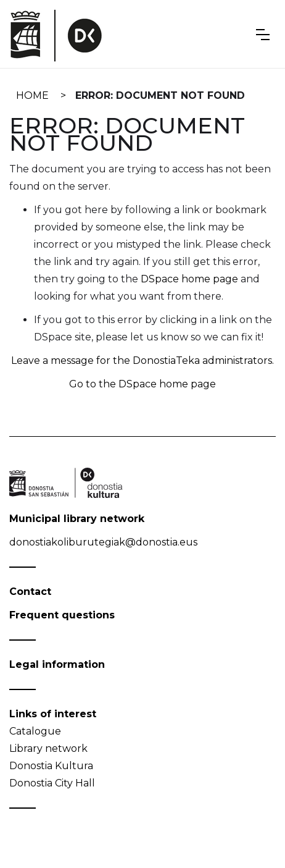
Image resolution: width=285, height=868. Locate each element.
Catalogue (35, 731)
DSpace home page (189, 279)
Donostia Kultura (51, 766)
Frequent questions (62, 615)
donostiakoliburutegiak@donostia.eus (103, 542)
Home (32, 95)
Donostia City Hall (52, 783)
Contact (30, 592)
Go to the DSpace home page (142, 384)
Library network (48, 748)
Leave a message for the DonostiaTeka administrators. (142, 360)
